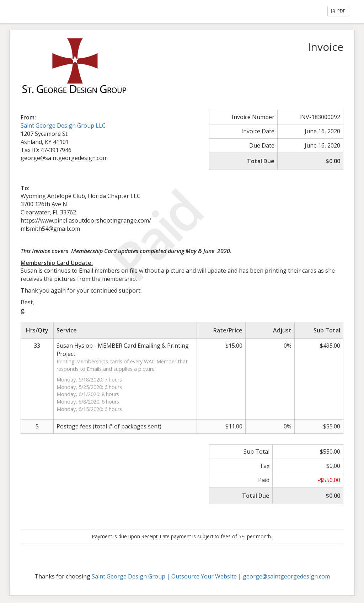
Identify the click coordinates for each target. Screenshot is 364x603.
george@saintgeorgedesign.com (286, 576)
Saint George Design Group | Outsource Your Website (164, 576)
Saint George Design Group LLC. (64, 126)
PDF (338, 11)
